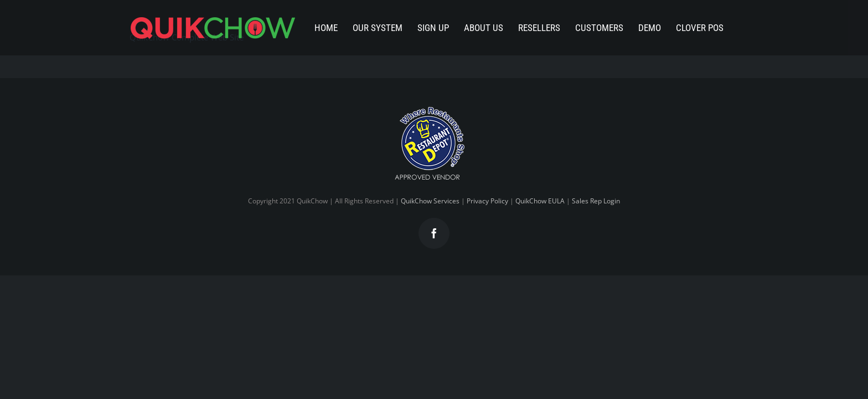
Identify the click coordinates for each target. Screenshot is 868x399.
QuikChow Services (430, 201)
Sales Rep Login (596, 201)
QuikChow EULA (540, 201)
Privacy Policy (487, 201)
